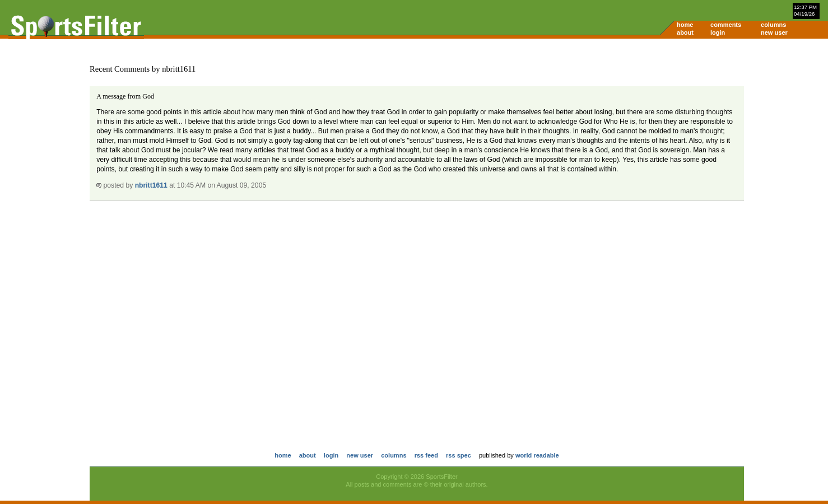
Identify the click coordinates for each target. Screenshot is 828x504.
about (685, 32)
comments (726, 25)
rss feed (426, 455)
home (685, 25)
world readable (537, 455)
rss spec (459, 455)
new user (774, 32)
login (718, 32)
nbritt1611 (151, 185)
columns (773, 25)
